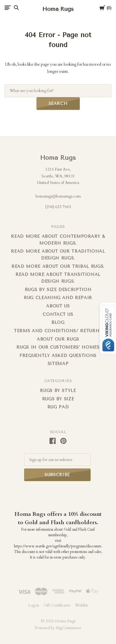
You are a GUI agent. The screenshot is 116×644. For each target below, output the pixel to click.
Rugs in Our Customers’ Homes (58, 347)
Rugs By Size (58, 399)
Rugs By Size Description (58, 290)
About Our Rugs (58, 339)
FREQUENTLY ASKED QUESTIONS (58, 356)
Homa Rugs (58, 158)
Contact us (58, 314)
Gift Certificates (57, 605)
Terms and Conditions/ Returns (58, 331)
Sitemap (58, 364)
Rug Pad (58, 407)
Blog (58, 322)
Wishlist (81, 605)
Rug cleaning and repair (58, 298)
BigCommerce (69, 628)
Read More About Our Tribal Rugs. (58, 266)
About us (58, 306)
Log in (34, 605)
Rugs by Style (58, 391)
